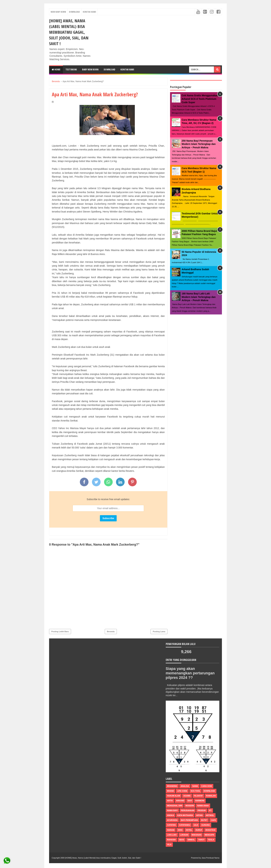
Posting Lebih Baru (60, 632)
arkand (180, 801)
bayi (190, 801)
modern (190, 806)
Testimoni (71, 69)
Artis (170, 801)
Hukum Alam (174, 796)
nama (195, 786)
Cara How (207, 786)
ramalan (211, 796)
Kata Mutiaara (185, 815)
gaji (196, 825)
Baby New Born (90, 69)
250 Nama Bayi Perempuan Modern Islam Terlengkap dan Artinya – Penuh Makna (199, 144)
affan (199, 815)
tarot (201, 840)
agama (187, 796)
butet (204, 820)
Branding (172, 786)
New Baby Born (58, 12)
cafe (213, 820)
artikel (210, 815)
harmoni (200, 801)
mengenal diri (175, 806)
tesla (211, 840)
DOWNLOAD (109, 69)
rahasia (171, 840)
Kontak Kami (89, 12)
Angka (171, 815)
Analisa (185, 786)
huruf (199, 830)
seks (182, 840)
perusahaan (188, 810)
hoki (180, 830)
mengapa (209, 835)
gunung (206, 825)
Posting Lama (159, 632)
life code (182, 791)
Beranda (111, 632)
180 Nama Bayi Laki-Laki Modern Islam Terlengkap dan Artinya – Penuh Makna (199, 297)
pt (210, 810)
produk (202, 810)
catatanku (185, 825)
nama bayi (172, 810)
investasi (210, 830)
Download (74, 12)
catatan (171, 825)
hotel (189, 830)
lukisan (184, 835)
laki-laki (172, 835)
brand (171, 791)
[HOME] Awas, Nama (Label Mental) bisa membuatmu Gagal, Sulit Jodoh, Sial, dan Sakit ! (69, 32)
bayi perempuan (189, 820)
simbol (191, 840)
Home (56, 69)
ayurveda (172, 820)
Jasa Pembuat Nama (210, 858)
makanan (197, 835)
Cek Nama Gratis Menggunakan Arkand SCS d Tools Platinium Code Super (200, 99)
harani (171, 830)
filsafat (198, 796)
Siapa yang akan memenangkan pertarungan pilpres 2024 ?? (191, 673)
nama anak (203, 806)
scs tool (195, 791)
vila (169, 844)
